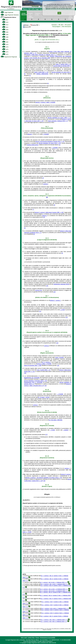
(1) (30, 76)
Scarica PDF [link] (34, 25)
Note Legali (24, 638)
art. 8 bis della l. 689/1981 (55, 420)
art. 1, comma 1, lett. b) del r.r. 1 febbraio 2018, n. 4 (53, 582)
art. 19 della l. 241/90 (44, 397)
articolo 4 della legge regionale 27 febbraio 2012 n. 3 (41, 55)
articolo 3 (30, 134)
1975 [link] (5, 49)
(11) (40, 311)
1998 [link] (5, 37)
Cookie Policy (31, 638)
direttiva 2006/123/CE (42, 74)
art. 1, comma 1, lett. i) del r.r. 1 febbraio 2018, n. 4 (54, 620)
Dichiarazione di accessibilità (48, 638)
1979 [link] (5, 45)
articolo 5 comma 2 (66, 474)
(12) (67, 317)
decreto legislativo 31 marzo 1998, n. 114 (60, 118)
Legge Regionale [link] (7, 12)
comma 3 (46, 184)
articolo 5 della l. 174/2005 (44, 364)
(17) (46, 435)
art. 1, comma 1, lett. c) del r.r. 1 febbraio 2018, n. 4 (54, 584)
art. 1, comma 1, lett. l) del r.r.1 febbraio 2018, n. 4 (54, 621)
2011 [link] (5, 27)
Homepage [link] (35, 6)
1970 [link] (5, 54)
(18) (44, 481)
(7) (33, 210)
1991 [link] (5, 40)
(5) (47, 197)
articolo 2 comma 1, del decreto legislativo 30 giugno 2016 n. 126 (44, 478)
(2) (48, 83)
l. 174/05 (62, 310)
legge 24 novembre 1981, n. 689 (33, 365)
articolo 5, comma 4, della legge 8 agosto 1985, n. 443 (49, 212)
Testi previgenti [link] (56, 27)
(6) (54, 205)
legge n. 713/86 (27, 532)
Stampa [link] (26, 25)
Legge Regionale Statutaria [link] (10, 15)
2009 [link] (5, 30)
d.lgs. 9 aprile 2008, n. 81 (44, 370)
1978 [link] (5, 47)
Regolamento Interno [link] (8, 17)
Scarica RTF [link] (27, 27)
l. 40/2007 (66, 430)
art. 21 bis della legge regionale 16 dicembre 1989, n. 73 (48, 34)
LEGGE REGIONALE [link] (24, 14)
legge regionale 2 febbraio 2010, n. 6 (58, 121)
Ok (59, 13)
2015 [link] (5, 22)
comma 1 (47, 346)
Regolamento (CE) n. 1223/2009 (33, 382)
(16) (45, 386)
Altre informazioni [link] (66, 27)
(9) (62, 253)
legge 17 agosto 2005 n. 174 (64, 64)
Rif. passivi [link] (68, 25)
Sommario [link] (54, 25)
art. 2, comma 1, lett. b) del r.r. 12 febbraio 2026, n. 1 (54, 591)
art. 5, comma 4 (46, 362)
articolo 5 (45, 216)
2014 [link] (5, 25)
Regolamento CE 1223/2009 (32, 378)
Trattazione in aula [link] (38, 14)
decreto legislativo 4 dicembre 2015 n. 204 (36, 381)
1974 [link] (5, 52)
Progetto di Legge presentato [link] (31, 15)
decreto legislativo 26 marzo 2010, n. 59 (50, 143)
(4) (43, 178)
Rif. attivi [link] (61, 25)
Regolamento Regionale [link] (9, 57)
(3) (60, 145)
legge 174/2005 (60, 357)
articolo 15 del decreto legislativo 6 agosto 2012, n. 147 (50, 142)
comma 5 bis (38, 290)
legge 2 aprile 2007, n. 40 (41, 72)
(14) (58, 365)
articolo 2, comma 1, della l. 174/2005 (45, 102)
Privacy (37, 638)
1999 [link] (5, 35)
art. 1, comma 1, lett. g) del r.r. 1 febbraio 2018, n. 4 (55, 608)
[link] (11, 9)
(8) (44, 217)
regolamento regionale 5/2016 (61, 284)
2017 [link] (5, 20)
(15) (25, 373)
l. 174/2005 (46, 134)
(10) (47, 286)
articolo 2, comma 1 (55, 300)
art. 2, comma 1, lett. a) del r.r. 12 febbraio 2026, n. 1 (54, 589)
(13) (57, 343)
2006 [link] (5, 32)
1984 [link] (5, 42)
